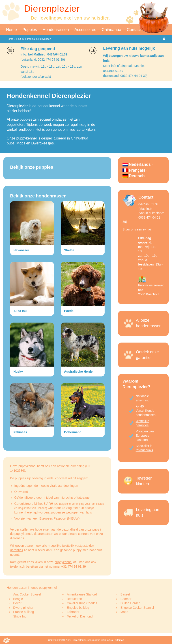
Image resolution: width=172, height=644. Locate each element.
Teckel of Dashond (80, 616)
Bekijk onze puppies (32, 167)
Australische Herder (79, 372)
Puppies (30, 30)
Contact (134, 30)
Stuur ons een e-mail (137, 229)
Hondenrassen (56, 30)
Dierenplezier (52, 9)
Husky (18, 372)
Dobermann (73, 432)
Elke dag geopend (38, 49)
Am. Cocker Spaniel (27, 594)
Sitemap (119, 640)
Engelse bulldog (78, 608)
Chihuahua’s (144, 450)
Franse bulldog (24, 612)
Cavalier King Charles (82, 603)
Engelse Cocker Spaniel (137, 608)
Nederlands (140, 164)
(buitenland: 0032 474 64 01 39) (43, 60)
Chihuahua (111, 30)
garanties (17, 550)
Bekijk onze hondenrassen (38, 196)
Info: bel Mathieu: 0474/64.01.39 (44, 54)
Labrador (73, 612)
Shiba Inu (20, 616)
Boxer (17, 603)
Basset (125, 594)
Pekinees (20, 432)
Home (11, 30)
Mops (21, 143)
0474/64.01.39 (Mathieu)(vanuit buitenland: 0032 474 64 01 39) (143, 213)
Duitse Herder (130, 603)
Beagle (18, 599)
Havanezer (21, 250)
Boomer (126, 599)
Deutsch (137, 176)
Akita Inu (20, 311)
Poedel (69, 311)
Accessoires (85, 30)
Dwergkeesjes (42, 143)
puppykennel (63, 562)
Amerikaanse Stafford (82, 594)
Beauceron (74, 599)
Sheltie (69, 250)
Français (137, 170)
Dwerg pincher (23, 608)
